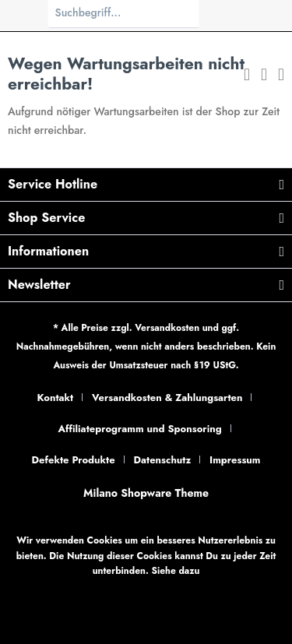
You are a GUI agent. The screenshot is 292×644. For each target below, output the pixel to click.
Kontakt (56, 398)
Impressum (235, 460)
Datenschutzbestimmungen (86, 588)
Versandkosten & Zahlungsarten (167, 398)
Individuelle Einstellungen (207, 588)
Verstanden (146, 621)
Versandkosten (167, 328)
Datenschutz (162, 460)
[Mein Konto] (264, 76)
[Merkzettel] (247, 76)
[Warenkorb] (281, 76)
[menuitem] (247, 76)
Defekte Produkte (74, 460)
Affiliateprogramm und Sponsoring (139, 429)
